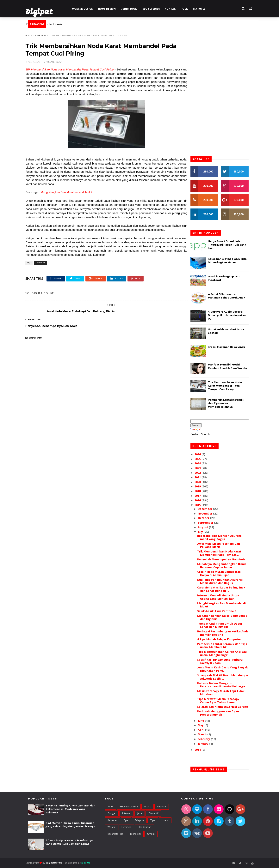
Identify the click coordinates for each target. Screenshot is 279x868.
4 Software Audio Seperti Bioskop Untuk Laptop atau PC (229, 315)
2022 (201, 473)
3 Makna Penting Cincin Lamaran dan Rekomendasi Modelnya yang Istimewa (70, 809)
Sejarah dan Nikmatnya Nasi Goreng (225, 707)
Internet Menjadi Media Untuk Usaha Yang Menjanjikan (221, 597)
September (208, 523)
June (204, 721)
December (208, 509)
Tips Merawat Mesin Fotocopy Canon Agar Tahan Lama (221, 701)
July (203, 532)
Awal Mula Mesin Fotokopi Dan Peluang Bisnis (221, 545)
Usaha (165, 820)
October (206, 518)
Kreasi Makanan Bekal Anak (229, 347)
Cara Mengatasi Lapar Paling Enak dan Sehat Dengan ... (224, 589)
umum (151, 834)
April (204, 730)
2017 (201, 496)
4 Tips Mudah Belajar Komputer (221, 639)
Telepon (139, 820)
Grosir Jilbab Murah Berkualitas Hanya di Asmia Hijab (221, 573)
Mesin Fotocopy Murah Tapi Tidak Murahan (223, 693)
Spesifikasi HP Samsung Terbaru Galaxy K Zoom (222, 661)
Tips (153, 820)
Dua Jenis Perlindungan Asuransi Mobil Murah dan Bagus (222, 581)
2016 (201, 500)
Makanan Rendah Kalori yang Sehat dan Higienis (224, 617)
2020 (201, 482)
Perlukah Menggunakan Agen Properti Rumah (220, 713)
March (205, 734)
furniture (126, 827)
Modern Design (85, 9)
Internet (127, 814)
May (203, 725)
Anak (110, 807)
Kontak (173, 9)
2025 (201, 459)
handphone (145, 827)
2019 (201, 487)
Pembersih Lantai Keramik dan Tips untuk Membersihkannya (228, 403)
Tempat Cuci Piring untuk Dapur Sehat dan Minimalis (222, 625)
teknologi (135, 834)
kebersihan (44, 35)
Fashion (162, 807)
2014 (201, 750)
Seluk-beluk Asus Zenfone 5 (219, 611)
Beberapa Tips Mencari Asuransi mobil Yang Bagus (222, 537)
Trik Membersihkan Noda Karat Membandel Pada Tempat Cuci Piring (72, 70)
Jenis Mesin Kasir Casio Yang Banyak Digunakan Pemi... (225, 669)
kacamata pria (115, 834)
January (206, 744)
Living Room (131, 9)
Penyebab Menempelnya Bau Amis (224, 559)
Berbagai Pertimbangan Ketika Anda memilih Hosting (225, 633)
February (207, 739)
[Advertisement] (106, 418)
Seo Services (153, 9)
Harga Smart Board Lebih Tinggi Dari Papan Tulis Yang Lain (229, 245)
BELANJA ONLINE (129, 807)
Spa (126, 820)
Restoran (112, 820)
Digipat (42, 12)
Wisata (111, 827)
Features (201, 9)
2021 (201, 477)
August (206, 527)
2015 (201, 505)
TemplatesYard (57, 863)
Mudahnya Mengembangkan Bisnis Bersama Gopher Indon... (224, 566)
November (208, 513)
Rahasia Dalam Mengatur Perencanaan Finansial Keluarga (223, 685)
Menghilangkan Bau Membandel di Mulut (69, 192)
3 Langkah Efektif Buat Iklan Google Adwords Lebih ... (225, 677)
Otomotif (153, 814)
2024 (201, 464)
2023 (201, 468)
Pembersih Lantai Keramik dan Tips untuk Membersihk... (224, 646)
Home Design (109, 9)
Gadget (112, 814)
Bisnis (148, 807)
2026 (201, 454)
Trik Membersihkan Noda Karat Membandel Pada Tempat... (222, 553)
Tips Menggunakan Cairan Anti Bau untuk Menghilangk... (224, 653)
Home (187, 9)
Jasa (140, 814)
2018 (201, 491)
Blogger (88, 863)
